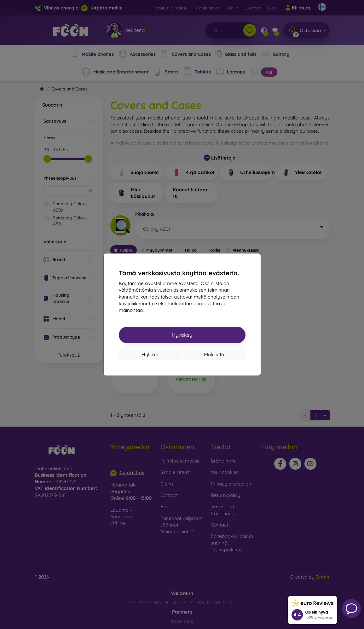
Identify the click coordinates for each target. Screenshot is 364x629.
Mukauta (214, 354)
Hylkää (150, 354)
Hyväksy (182, 335)
